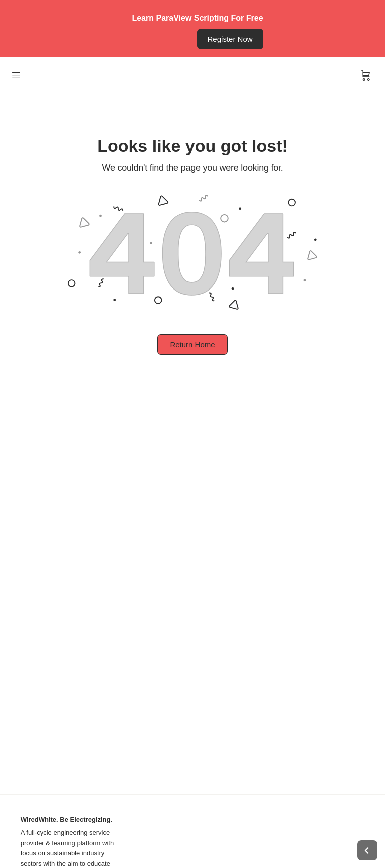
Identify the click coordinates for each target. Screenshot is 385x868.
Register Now (230, 39)
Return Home (192, 344)
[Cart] (366, 76)
